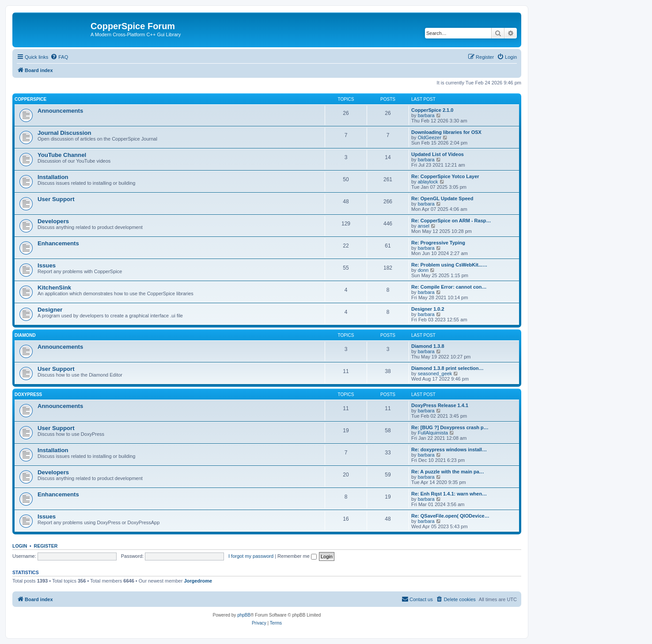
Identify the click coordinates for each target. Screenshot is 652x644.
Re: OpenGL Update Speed (442, 198)
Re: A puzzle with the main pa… (448, 472)
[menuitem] (59, 57)
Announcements (60, 111)
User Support (56, 199)
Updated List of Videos (438, 154)
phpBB (244, 615)
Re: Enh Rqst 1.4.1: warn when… (449, 494)
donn (423, 270)
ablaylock (428, 182)
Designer (50, 310)
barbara (426, 115)
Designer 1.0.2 (428, 309)
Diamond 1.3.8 (428, 346)
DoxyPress (28, 394)
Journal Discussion (64, 133)
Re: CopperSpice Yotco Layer (445, 176)
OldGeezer (430, 137)
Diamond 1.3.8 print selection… (447, 368)
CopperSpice (30, 99)
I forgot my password (251, 556)
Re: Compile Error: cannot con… (449, 287)
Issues (47, 265)
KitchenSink (54, 288)
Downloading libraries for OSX (446, 132)
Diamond (25, 335)
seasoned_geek (435, 373)
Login (20, 546)
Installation (53, 177)
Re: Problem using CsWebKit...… (449, 265)
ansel (424, 226)
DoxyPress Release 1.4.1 (440, 405)
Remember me (297, 556)
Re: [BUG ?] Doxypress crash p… (450, 427)
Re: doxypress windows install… (449, 450)
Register (46, 546)
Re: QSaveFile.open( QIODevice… (450, 516)
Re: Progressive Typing (438, 243)
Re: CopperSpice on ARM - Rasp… (451, 221)
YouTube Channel (62, 155)
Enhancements (58, 243)
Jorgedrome (198, 581)
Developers (53, 221)
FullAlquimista (433, 433)
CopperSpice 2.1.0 (432, 110)
